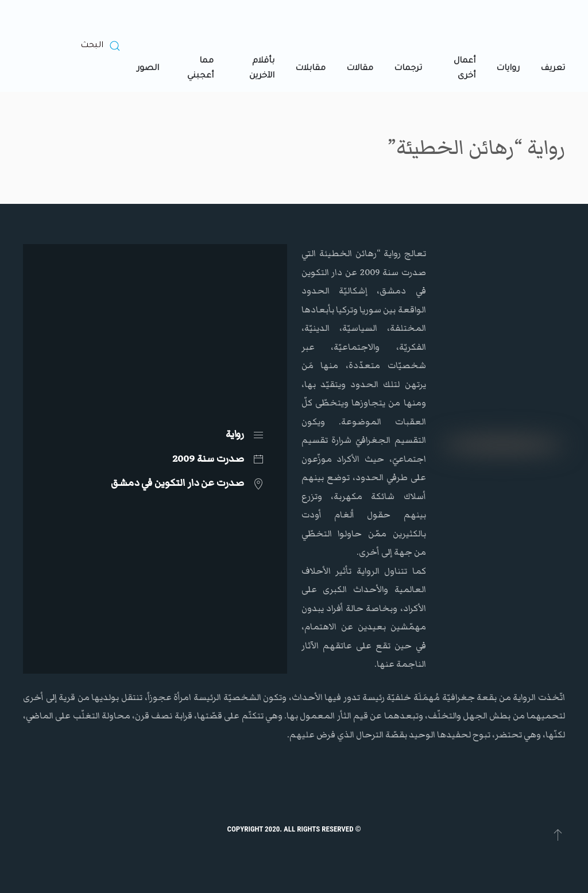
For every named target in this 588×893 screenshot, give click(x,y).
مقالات (360, 69)
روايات (508, 69)
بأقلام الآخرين (262, 69)
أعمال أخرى (465, 69)
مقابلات (310, 69)
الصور (148, 69)
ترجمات (408, 69)
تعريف (553, 69)
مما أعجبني (200, 69)
